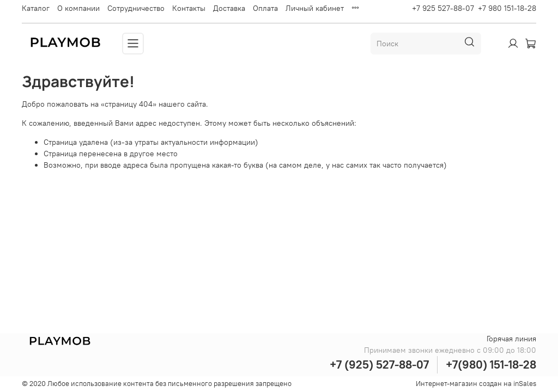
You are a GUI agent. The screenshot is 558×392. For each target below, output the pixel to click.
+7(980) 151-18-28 (491, 365)
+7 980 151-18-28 (507, 8)
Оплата (265, 8)
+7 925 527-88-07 (443, 8)
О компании (78, 8)
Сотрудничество (136, 8)
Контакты (189, 8)
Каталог (36, 8)
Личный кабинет (315, 8)
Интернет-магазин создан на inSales (476, 384)
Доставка (229, 8)
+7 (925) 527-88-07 (379, 365)
